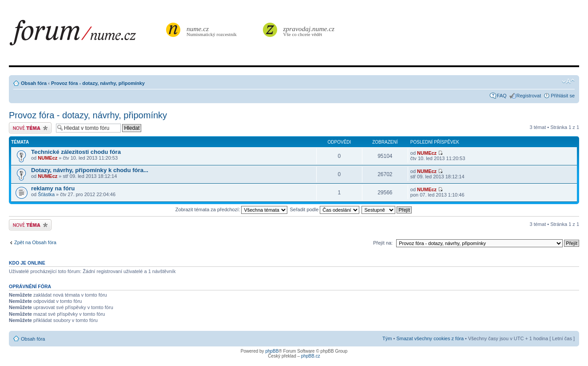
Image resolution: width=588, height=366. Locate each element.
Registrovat (529, 96)
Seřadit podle (324, 209)
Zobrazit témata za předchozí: (232, 209)
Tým (387, 338)
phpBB (272, 351)
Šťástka (46, 194)
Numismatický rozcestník (213, 31)
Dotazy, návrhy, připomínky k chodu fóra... (90, 170)
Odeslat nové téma (30, 128)
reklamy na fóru (53, 188)
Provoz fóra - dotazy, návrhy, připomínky (98, 83)
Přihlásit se (563, 96)
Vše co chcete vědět (309, 31)
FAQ (502, 96)
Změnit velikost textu (568, 81)
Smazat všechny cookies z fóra (430, 338)
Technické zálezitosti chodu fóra (76, 152)
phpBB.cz (311, 356)
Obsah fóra (34, 83)
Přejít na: (383, 243)
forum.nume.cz (87, 35)
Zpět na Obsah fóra (35, 242)
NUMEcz (48, 158)
